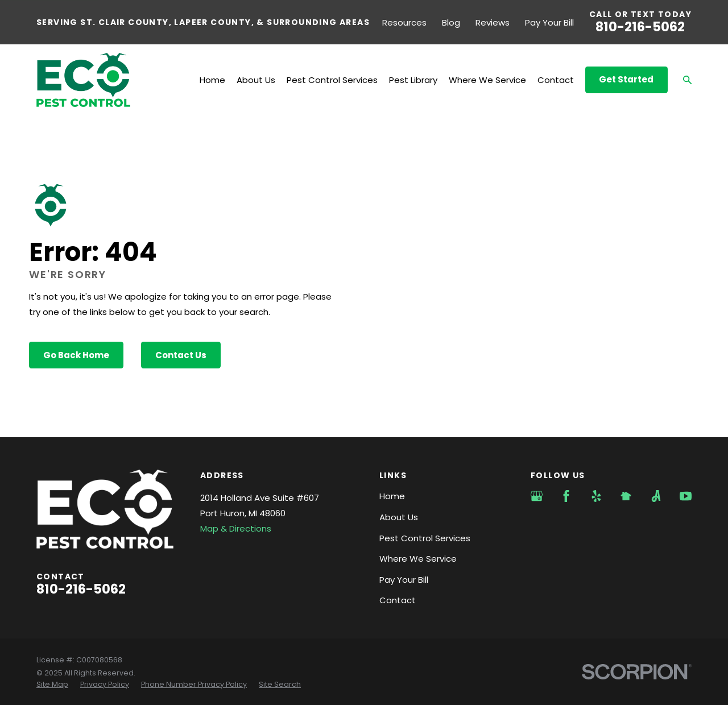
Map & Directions (236, 528)
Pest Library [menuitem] (413, 80)
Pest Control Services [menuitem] (332, 80)
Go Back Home (76, 355)
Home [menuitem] (212, 80)
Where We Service (418, 559)
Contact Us (181, 355)
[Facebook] (566, 496)
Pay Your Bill (549, 22)
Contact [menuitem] (556, 80)
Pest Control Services (425, 538)
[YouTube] (686, 496)
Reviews (493, 22)
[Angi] (656, 496)
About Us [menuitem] (256, 80)
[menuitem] (52, 685)
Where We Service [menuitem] (487, 80)
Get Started (626, 79)
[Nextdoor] (626, 496)
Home (392, 496)
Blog (451, 22)
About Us (399, 517)
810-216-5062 (640, 27)
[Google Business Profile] (537, 496)
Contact (398, 600)
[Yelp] (596, 496)
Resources (404, 22)
